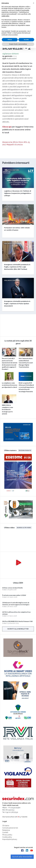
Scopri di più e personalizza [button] (18, 44)
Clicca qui (7, 127)
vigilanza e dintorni (10, 54)
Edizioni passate (25, 450)
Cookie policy (7, 837)
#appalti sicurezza (15, 144)
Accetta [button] (26, 40)
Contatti (5, 832)
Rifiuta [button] (10, 40)
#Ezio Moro (18, 142)
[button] (34, 3)
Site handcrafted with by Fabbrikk (15, 817)
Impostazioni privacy (10, 839)
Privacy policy (7, 835)
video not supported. (18, 325)
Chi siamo (6, 826)
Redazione (6, 830)
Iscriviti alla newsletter (18, 629)
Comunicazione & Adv (10, 828)
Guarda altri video (24, 528)
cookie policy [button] (5, 16)
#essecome (7, 142)
